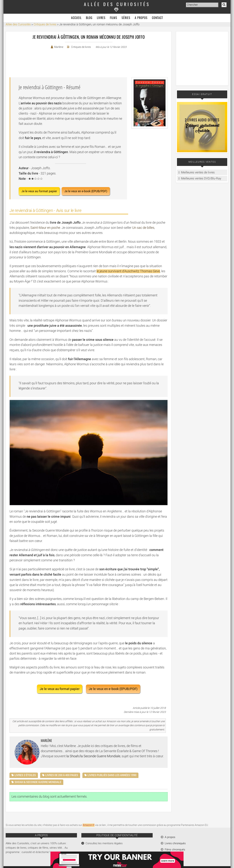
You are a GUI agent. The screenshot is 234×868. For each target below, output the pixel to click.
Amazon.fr (89, 825)
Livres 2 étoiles (25, 775)
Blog (89, 18)
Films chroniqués (175, 850)
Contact (157, 18)
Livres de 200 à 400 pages (62, 775)
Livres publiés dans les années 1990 (112, 775)
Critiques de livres (81, 47)
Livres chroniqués (175, 843)
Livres (101, 18)
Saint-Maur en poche (45, 228)
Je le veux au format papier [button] (39, 191)
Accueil (76, 18)
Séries (126, 18)
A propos (141, 18)
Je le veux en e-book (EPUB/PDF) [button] (86, 191)
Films (114, 18)
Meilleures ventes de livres (198, 172)
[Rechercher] (224, 5)
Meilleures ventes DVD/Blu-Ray (201, 178)
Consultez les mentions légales (104, 843)
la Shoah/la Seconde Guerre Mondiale (93, 756)
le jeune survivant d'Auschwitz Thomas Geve (128, 271)
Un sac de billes (143, 228)
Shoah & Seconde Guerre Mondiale (38, 782)
